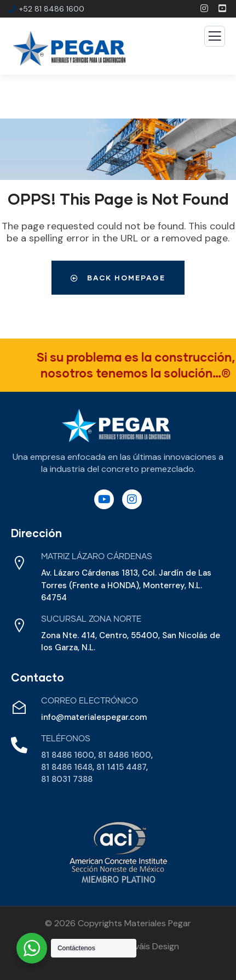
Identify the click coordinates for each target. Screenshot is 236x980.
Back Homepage (118, 278)
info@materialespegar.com (94, 717)
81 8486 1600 (68, 755)
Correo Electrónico (90, 701)
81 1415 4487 (121, 767)
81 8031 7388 (67, 779)
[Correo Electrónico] (19, 707)
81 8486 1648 (67, 767)
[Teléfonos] (19, 745)
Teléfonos (66, 739)
